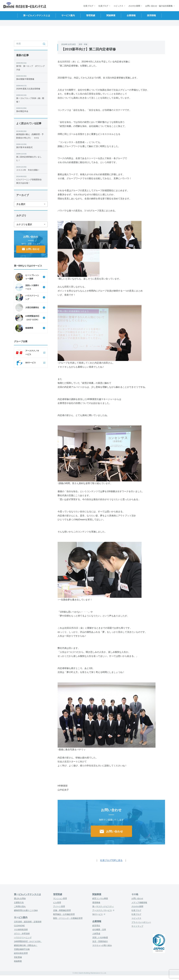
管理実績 (58, 894)
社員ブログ (103, 6)
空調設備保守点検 (22, 949)
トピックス (118, 6)
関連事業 (97, 894)
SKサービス (98, 914)
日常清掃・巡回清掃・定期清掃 (28, 922)
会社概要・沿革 (99, 929)
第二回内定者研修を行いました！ (31, 157)
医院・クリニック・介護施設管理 (68, 918)
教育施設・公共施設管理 (64, 914)
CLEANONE (19, 926)
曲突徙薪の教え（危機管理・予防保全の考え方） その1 (31, 135)
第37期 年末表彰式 (31, 146)
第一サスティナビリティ (103, 906)
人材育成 (96, 934)
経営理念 (96, 926)
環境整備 (96, 902)
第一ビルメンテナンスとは (27, 894)
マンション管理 (60, 898)
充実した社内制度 (100, 937)
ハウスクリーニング (23, 937)
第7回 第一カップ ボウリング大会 (31, 66)
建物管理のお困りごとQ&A (26, 910)
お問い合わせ (137, 898)
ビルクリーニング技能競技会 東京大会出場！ (31, 180)
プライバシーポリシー (141, 922)
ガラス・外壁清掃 (22, 934)
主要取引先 (19, 902)
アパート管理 (59, 906)
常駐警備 (18, 957)
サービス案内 (21, 917)
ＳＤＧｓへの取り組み (102, 945)
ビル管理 (57, 902)
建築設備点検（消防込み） (26, 945)
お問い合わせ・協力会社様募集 (159, 6)
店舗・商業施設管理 (62, 910)
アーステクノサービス (102, 910)
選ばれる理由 (20, 898)
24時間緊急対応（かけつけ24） (28, 941)
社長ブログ (88, 6)
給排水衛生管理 (21, 953)
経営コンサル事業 (100, 898)
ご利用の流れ (20, 906)
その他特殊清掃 (21, 929)
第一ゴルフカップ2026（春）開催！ (31, 98)
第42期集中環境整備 (31, 78)
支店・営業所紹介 (100, 941)
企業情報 (97, 921)
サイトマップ (137, 926)
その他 (135, 894)
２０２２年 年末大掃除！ (31, 168)
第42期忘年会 (31, 110)
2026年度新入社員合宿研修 (31, 87)
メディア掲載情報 (139, 902)
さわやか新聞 (134, 6)
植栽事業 (18, 961)
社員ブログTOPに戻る (111, 860)
